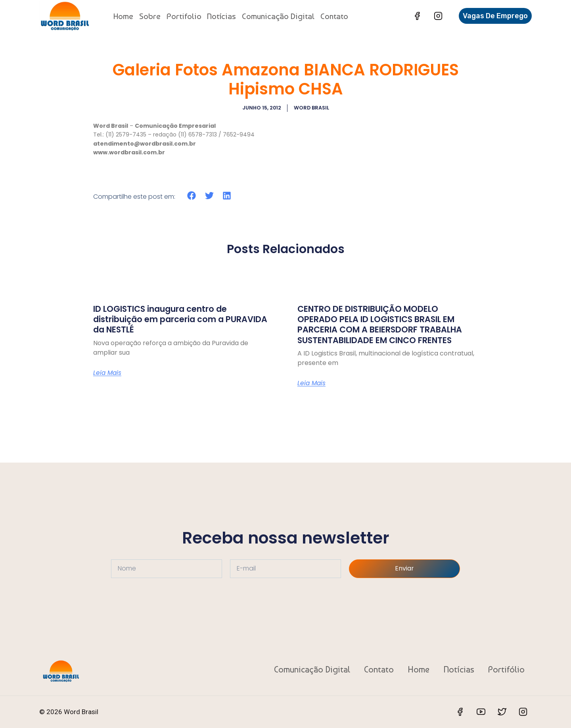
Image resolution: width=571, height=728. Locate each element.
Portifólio (506, 669)
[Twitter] (502, 712)
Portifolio (184, 16)
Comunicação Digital (278, 16)
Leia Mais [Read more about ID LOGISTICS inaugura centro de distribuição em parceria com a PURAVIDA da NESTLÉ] (108, 373)
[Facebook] (417, 16)
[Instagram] (438, 16)
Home (123, 16)
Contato (334, 16)
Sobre (150, 16)
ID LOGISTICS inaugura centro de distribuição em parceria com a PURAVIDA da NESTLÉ (167, 319)
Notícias (221, 16)
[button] (192, 195)
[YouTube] (481, 712)
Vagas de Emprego (495, 16)
